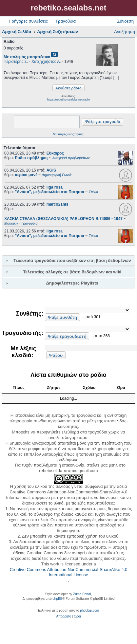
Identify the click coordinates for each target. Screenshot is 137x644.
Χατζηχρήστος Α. (46, 62)
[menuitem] (64, 616)
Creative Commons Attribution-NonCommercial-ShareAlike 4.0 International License (68, 572)
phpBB (57, 599)
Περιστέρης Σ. (16, 62)
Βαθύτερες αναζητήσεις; (68, 134)
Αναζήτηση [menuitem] (125, 32)
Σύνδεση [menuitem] (125, 21)
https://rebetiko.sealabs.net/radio (68, 100)
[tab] (68, 261)
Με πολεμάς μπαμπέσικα (27, 57)
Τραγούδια (66, 21)
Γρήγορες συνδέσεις (29, 21)
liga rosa (55, 187)
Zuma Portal (82, 594)
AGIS (51, 170)
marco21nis (58, 204)
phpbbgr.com (89, 610)
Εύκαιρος (55, 153)
